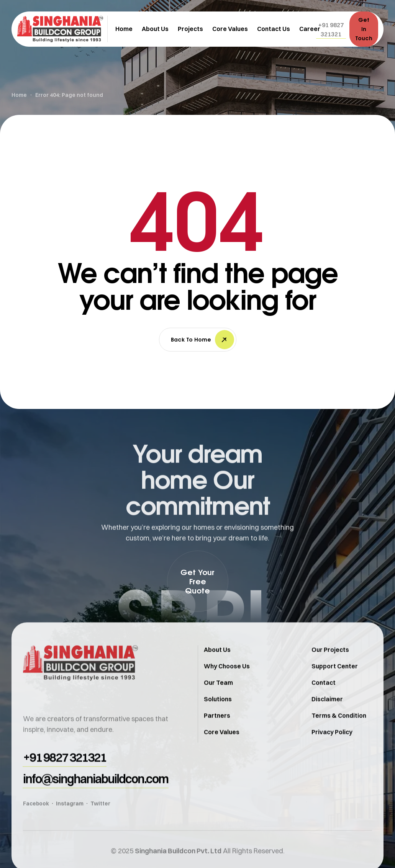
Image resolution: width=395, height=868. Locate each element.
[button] (331, 29)
